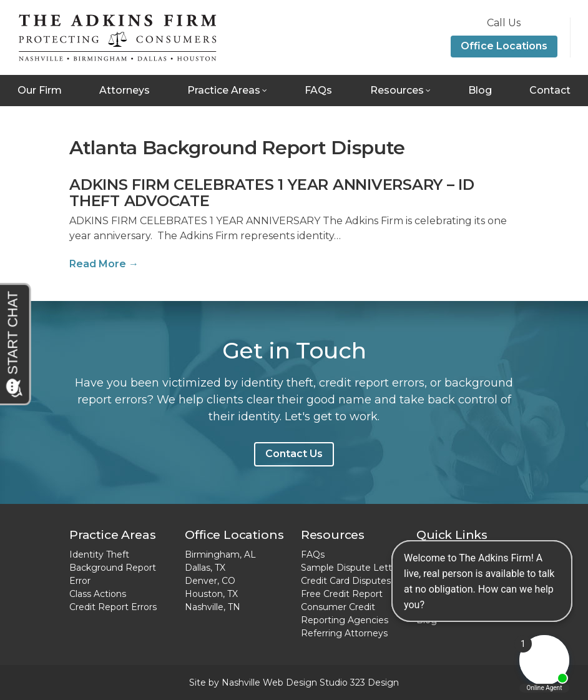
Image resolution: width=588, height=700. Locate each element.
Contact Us (294, 454)
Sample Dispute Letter (351, 568)
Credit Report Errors (113, 607)
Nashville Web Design (269, 683)
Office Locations (504, 46)
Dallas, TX (205, 568)
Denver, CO (210, 581)
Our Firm (40, 90)
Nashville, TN (213, 607)
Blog (480, 90)
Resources (397, 90)
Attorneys (125, 90)
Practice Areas (224, 90)
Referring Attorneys (344, 633)
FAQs (318, 90)
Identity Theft (99, 555)
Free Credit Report (342, 594)
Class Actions (98, 594)
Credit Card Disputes (346, 581)
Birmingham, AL (220, 555)
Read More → (104, 264)
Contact (550, 90)
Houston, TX (211, 594)
